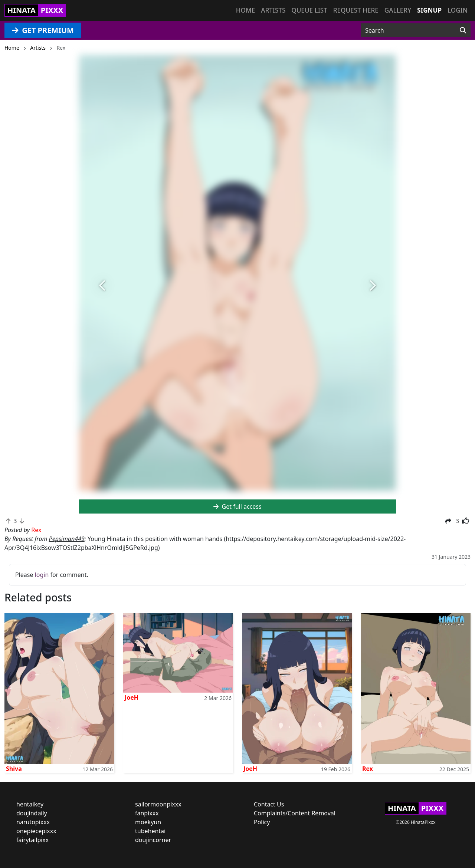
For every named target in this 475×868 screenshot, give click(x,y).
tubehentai (150, 831)
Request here (356, 10)
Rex (368, 769)
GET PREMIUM (43, 30)
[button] (103, 286)
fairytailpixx (32, 840)
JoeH (132, 697)
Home (245, 10)
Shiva (14, 769)
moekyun (148, 822)
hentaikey (30, 804)
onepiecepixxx (36, 831)
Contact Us (269, 804)
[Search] (463, 30)
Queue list (309, 10)
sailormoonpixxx (158, 804)
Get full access (237, 506)
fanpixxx (147, 813)
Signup (429, 10)
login (42, 575)
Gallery (398, 10)
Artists (273, 10)
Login (458, 10)
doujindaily (32, 813)
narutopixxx (33, 822)
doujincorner (153, 840)
